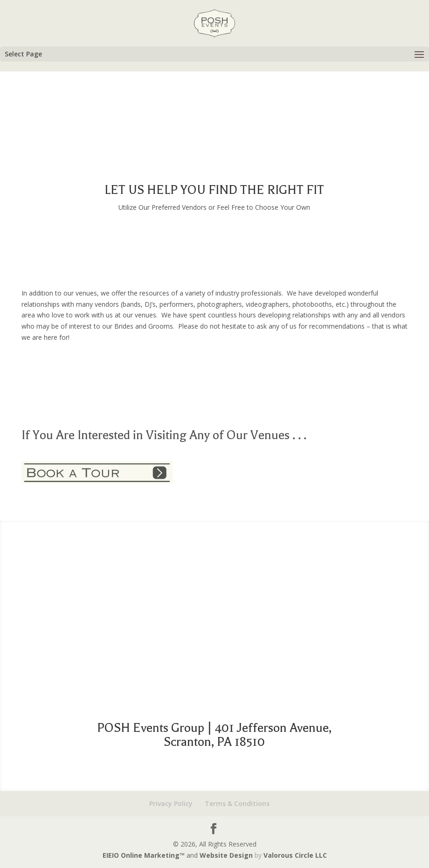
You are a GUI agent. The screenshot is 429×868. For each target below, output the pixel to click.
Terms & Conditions (237, 803)
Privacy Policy (171, 803)
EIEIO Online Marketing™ (145, 855)
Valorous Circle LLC (295, 855)
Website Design (226, 855)
